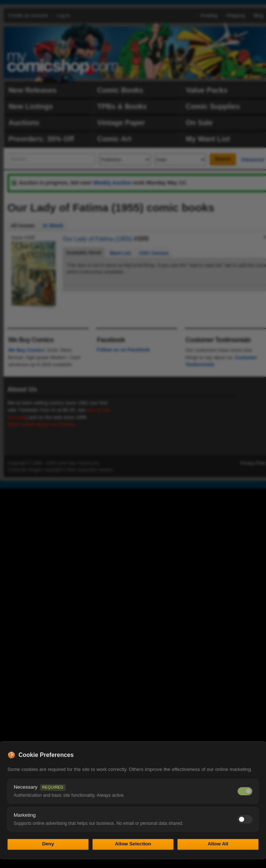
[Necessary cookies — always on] (245, 791)
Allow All (218, 844)
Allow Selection (133, 844)
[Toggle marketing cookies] (245, 819)
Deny (48, 844)
